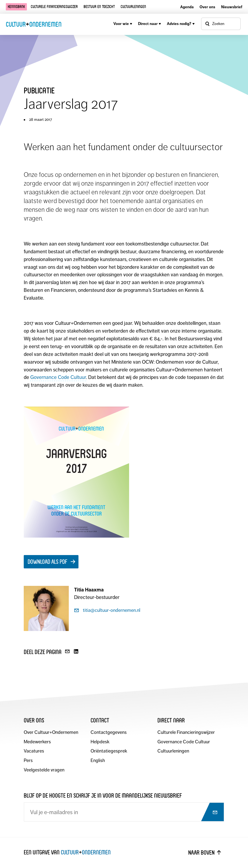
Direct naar (150, 24)
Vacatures (34, 751)
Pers (28, 761)
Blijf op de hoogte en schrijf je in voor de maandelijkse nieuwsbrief (103, 796)
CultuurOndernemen (34, 24)
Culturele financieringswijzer (54, 7)
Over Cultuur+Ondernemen (51, 733)
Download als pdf (47, 562)
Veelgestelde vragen (44, 770)
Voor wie (123, 24)
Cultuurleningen (133, 7)
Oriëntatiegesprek (109, 751)
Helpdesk (100, 742)
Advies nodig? (181, 24)
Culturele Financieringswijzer (186, 733)
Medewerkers (38, 742)
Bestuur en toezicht (99, 7)
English (98, 761)
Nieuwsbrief (232, 7)
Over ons (207, 7)
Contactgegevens (109, 733)
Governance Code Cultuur (58, 377)
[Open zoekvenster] (221, 24)
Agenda (187, 7)
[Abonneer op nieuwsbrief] (210, 813)
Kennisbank (16, 7)
